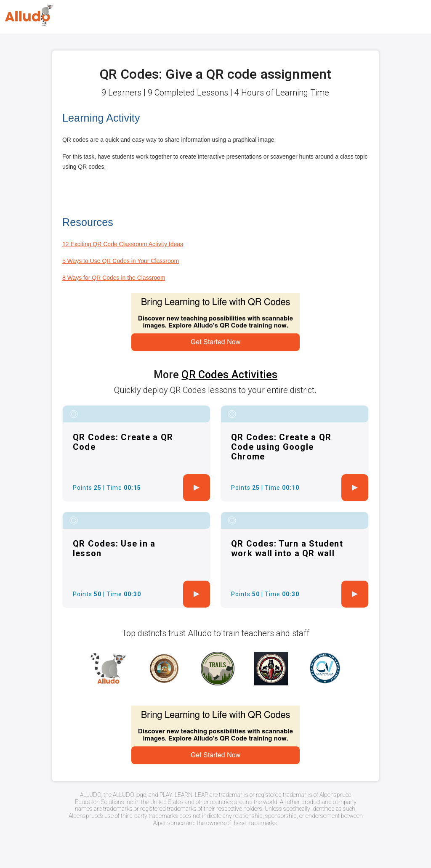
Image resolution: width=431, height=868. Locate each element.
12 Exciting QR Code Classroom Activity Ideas (123, 244)
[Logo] (29, 15)
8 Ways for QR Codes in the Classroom (114, 278)
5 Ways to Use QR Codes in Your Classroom (121, 261)
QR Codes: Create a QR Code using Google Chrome (281, 447)
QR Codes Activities (229, 375)
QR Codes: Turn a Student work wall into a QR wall (287, 548)
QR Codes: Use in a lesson (114, 548)
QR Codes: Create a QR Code (123, 442)
